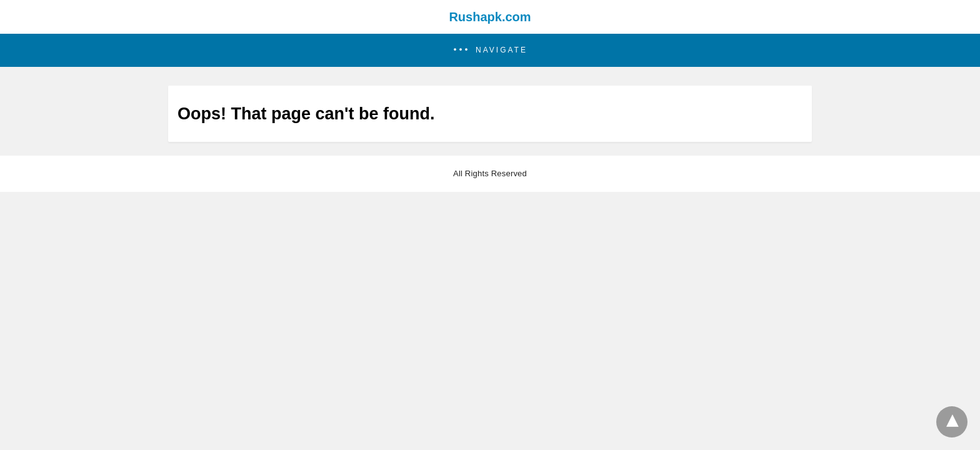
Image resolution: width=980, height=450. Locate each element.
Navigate (502, 50)
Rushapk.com (490, 17)
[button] (490, 50)
